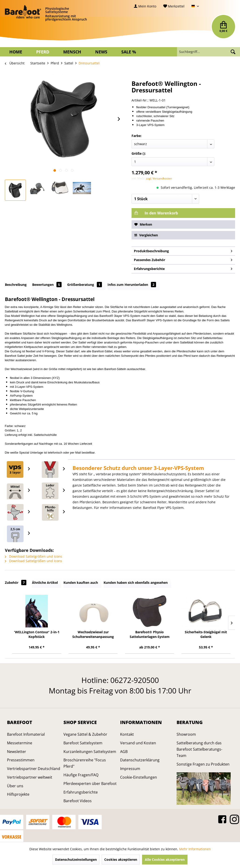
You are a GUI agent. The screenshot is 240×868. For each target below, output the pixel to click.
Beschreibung (16, 285)
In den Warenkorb (156, 213)
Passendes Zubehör (183, 259)
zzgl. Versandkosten (159, 178)
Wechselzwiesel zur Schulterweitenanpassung (93, 634)
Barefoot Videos (78, 801)
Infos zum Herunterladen (132, 285)
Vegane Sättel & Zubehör (85, 734)
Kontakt (127, 734)
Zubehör (16, 583)
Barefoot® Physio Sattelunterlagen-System (150, 634)
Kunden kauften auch (81, 583)
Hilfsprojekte (18, 794)
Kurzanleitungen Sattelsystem (90, 752)
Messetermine (20, 743)
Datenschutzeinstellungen (76, 859)
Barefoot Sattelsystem (83, 743)
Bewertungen (47, 285)
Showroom (186, 734)
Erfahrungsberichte (183, 268)
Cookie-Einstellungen (139, 777)
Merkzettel (174, 6)
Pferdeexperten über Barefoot (90, 784)
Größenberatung (85, 285)
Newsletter (17, 752)
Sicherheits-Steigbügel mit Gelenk (206, 634)
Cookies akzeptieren (121, 859)
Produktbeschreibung (183, 250)
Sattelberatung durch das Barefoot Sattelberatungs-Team (199, 749)
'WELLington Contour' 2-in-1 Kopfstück (37, 634)
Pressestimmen (21, 760)
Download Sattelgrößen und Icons (33, 556)
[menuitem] (145, 6)
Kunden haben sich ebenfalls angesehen (136, 583)
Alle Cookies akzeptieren (165, 859)
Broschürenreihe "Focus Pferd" (85, 763)
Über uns (15, 786)
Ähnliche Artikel (45, 583)
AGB (124, 752)
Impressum (130, 769)
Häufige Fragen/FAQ (81, 775)
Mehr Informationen (195, 849)
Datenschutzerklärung (140, 760)
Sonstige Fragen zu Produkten (203, 764)
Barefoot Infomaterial (26, 734)
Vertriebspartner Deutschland (34, 769)
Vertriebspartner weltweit (30, 777)
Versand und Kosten (138, 743)
